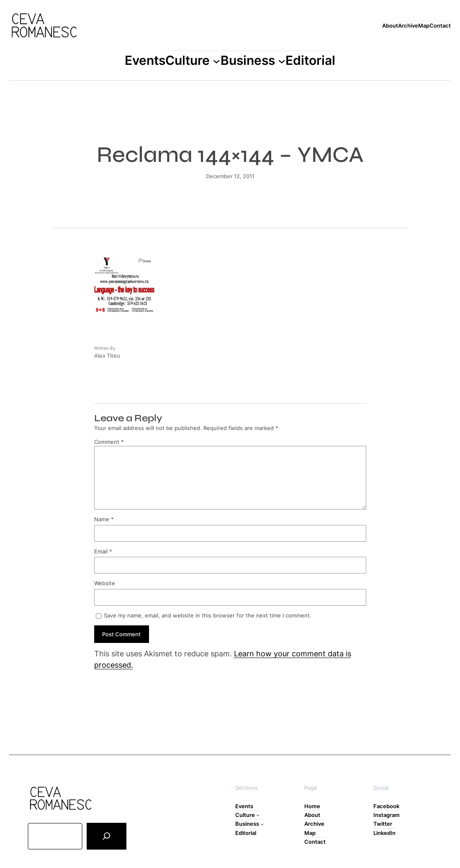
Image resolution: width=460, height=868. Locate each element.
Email (103, 551)
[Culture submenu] (216, 61)
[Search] (107, 836)
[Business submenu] (282, 61)
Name (104, 519)
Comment (109, 442)
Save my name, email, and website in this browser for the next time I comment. (208, 615)
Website (105, 583)
